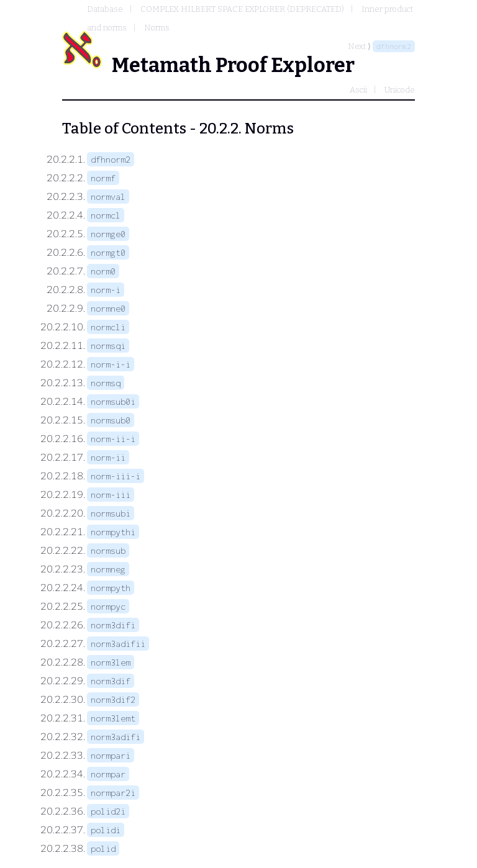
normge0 (108, 234)
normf (103, 178)
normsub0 (111, 420)
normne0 (108, 308)
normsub (108, 550)
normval (108, 197)
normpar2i (113, 793)
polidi (106, 830)
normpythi (113, 532)
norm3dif (111, 681)
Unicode (400, 90)
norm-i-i (111, 364)
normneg (108, 569)
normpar (108, 774)
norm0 (103, 271)
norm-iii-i (116, 476)
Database (105, 9)
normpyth (111, 588)
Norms (157, 28)
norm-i (106, 290)
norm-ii (108, 457)
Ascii (358, 90)
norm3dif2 (113, 699)
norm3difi (113, 625)
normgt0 (108, 252)
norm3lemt (113, 718)
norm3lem (111, 662)
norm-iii (111, 495)
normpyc (108, 606)
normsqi (108, 346)
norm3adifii (118, 644)
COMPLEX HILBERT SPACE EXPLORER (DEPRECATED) (242, 9)
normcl (106, 215)
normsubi (111, 513)
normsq (106, 383)
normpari (111, 755)
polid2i (108, 811)
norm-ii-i (113, 439)
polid (103, 848)
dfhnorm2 (394, 46)
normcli (108, 327)
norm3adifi (116, 737)
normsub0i (113, 401)
